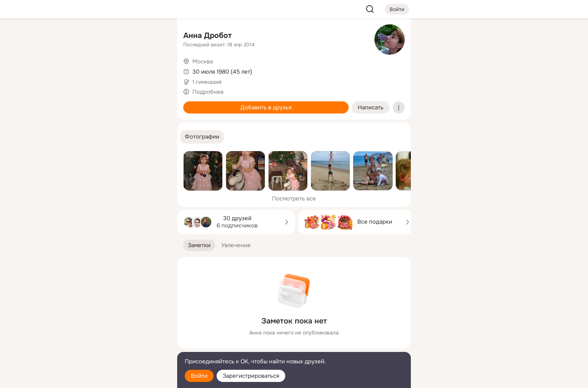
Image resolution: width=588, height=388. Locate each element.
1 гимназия (207, 82)
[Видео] (154, 70)
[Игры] (154, 103)
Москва (203, 62)
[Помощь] (88, 137)
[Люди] (121, 70)
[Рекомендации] (121, 137)
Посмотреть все (294, 199)
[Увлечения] (121, 36)
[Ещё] (121, 329)
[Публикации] (88, 70)
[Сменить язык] (121, 346)
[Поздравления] (121, 103)
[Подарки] (88, 103)
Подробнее (208, 92)
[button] (202, 137)
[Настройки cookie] (121, 378)
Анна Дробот (208, 35)
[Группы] (154, 36)
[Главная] (88, 36)
